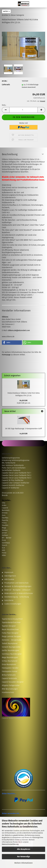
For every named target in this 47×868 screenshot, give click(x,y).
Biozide (5, 495)
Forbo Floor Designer (10, 633)
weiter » (6, 11)
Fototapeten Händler (10, 668)
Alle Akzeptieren (24, 849)
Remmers (6, 510)
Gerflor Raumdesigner (11, 650)
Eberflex (5, 518)
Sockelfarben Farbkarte (11, 470)
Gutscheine (9, 600)
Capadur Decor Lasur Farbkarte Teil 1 (16, 473)
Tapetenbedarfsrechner (11, 622)
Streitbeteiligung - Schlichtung (17, 597)
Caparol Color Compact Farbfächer (16, 483)
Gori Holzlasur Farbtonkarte (13, 465)
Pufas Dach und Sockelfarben (14, 468)
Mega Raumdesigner (10, 657)
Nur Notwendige (24, 857)
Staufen (5, 525)
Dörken (5, 530)
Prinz (4, 540)
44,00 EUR (23, 434)
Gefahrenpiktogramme (11, 458)
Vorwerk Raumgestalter (11, 647)
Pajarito (5, 520)
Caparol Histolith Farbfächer (13, 485)
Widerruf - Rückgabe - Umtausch (17, 590)
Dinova (5, 513)
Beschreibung (10, 154)
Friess (4, 523)
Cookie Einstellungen (13, 604)
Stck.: (4, 105)
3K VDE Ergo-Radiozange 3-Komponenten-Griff (23, 429)
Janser (4, 533)
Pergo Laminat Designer (11, 636)
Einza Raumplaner (9, 664)
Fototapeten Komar (10, 671)
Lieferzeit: (6, 85)
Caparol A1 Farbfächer (11, 488)
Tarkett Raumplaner (10, 643)
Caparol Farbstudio (9, 678)
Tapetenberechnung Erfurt (12, 619)
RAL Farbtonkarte (9, 463)
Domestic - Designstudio (12, 640)
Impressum (9, 572)
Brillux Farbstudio (9, 675)
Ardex (4, 505)
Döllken (5, 535)
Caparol (5, 508)
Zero (4, 515)
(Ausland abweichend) (29, 87)
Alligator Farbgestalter (11, 685)
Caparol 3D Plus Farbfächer (13, 480)
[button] (6, 110)
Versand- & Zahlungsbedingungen (18, 586)
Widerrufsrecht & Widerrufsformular (19, 593)
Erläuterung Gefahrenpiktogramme (16, 460)
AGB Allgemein (10, 576)
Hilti (4, 550)
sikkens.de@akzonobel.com (19, 330)
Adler (4, 555)
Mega (4, 528)
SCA (3, 548)
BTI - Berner (7, 538)
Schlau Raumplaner (10, 661)
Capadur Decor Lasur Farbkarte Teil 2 (17, 475)
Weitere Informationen (23, 863)
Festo (4, 553)
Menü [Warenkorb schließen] (4, 4)
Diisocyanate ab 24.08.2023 (13, 493)
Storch (4, 545)
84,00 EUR (23, 401)
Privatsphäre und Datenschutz (16, 583)
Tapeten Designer (9, 626)
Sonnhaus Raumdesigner (12, 654)
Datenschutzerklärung (10, 844)
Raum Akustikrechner (10, 629)
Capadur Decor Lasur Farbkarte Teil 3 (17, 478)
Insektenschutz (8, 692)
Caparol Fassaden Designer (13, 682)
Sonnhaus (6, 543)
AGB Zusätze (9, 579)
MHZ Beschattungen (10, 689)
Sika (4, 503)
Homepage (6, 355)
